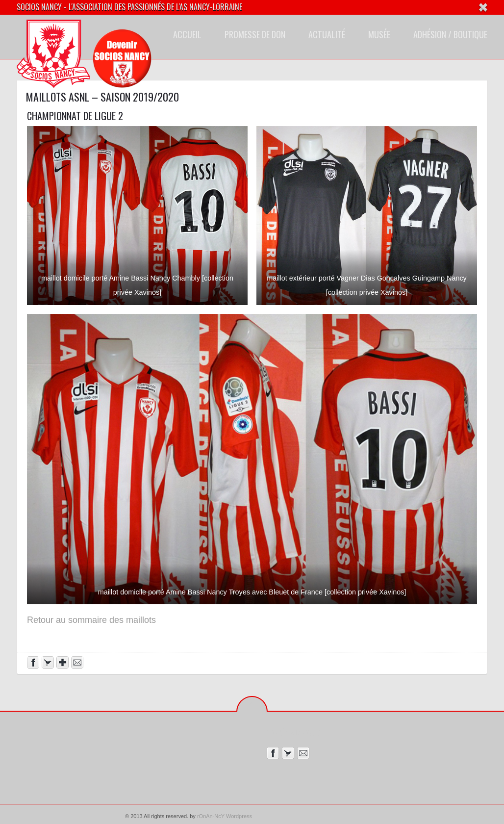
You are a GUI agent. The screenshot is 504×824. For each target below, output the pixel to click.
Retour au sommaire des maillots (91, 620)
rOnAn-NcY (211, 816)
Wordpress (239, 816)
